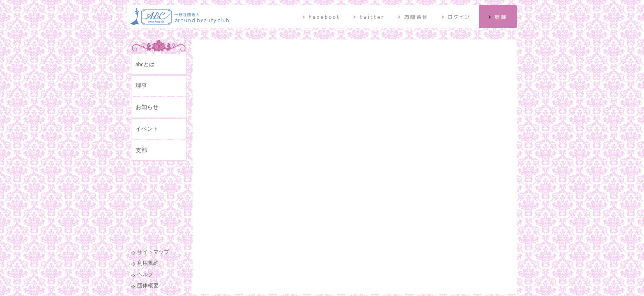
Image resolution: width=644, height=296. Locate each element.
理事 (141, 86)
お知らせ (147, 107)
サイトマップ (153, 252)
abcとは (145, 64)
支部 (141, 150)
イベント (147, 129)
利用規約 (148, 263)
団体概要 (148, 286)
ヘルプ (145, 275)
